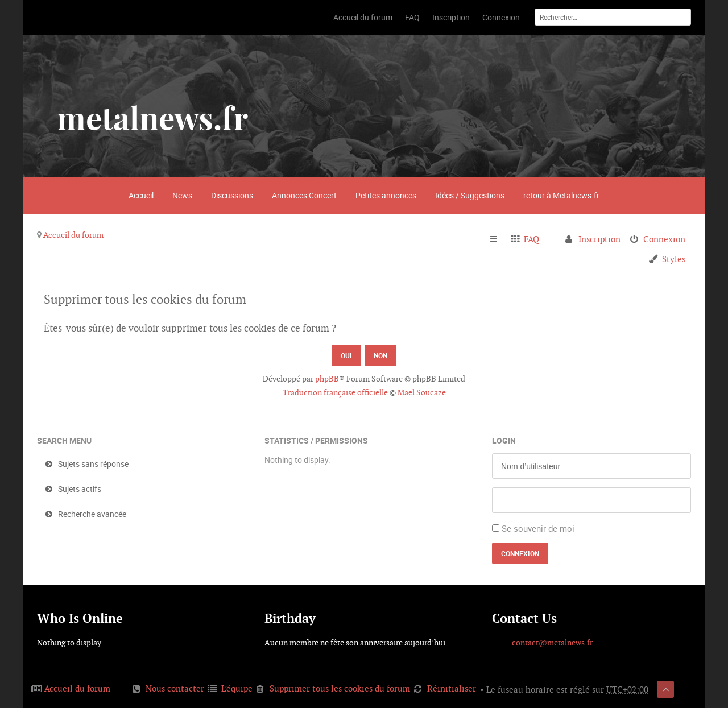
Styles (674, 259)
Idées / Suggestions (470, 195)
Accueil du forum (73, 235)
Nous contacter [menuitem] (175, 688)
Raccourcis (499, 239)
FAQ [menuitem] (531, 239)
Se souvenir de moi (538, 528)
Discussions (232, 195)
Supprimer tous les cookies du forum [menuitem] (340, 688)
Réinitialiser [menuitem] (452, 688)
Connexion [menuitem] (664, 239)
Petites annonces (386, 195)
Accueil (141, 195)
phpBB (327, 379)
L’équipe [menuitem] (237, 688)
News (182, 195)
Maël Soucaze (422, 392)
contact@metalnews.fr (552, 643)
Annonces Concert (304, 195)
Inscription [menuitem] (599, 239)
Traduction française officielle (335, 392)
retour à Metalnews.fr (561, 195)
